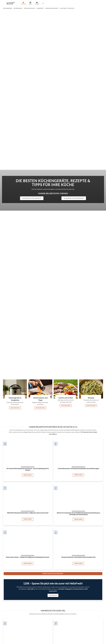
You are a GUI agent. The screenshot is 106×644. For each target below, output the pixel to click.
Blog (30, 3)
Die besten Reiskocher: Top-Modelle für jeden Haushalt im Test (78, 557)
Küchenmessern (8, 8)
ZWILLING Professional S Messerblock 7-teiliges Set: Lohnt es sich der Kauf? (28, 513)
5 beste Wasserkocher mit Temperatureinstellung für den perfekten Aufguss (78, 468)
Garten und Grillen (29, 8)
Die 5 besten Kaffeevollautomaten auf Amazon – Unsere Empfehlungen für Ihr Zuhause (28, 469)
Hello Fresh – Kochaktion (67, 8)
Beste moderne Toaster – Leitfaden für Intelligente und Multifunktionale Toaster (28, 557)
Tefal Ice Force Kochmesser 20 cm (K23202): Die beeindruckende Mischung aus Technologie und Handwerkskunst (78, 514)
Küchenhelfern (18, 8)
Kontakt (37, 3)
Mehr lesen (28, 475)
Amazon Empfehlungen (52, 8)
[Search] (43, 3)
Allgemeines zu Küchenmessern (74, 198)
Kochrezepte (40, 8)
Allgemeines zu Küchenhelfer (32, 198)
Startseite (24, 3)
